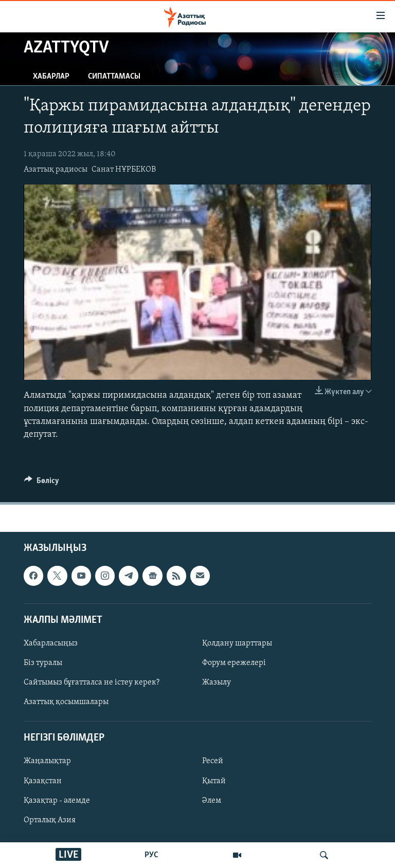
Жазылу (217, 682)
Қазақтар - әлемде (57, 801)
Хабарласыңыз (51, 643)
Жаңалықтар (47, 762)
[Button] (42, 483)
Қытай (214, 781)
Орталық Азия (50, 820)
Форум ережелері (234, 663)
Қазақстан (43, 781)
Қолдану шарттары (237, 643)
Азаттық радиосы (56, 170)
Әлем (212, 801)
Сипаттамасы (114, 77)
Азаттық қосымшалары (66, 702)
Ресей (213, 762)
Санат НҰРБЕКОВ (124, 170)
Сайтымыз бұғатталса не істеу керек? (92, 682)
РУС (151, 855)
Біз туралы (43, 663)
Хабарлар (51, 77)
